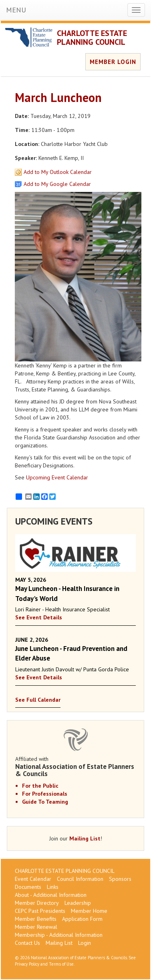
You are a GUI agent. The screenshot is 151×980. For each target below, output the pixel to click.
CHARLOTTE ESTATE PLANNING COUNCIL (92, 38)
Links (53, 887)
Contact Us (27, 943)
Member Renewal (36, 927)
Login (85, 943)
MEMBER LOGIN (113, 62)
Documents (28, 887)
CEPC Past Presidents (40, 911)
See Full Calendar (38, 700)
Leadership (78, 903)
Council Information (80, 879)
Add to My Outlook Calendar (58, 172)
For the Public (40, 786)
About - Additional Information (51, 895)
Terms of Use (61, 964)
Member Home (89, 911)
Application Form (82, 919)
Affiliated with (75, 766)
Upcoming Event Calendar (57, 477)
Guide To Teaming (45, 802)
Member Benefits (36, 919)
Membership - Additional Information (59, 935)
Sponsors (120, 879)
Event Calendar (33, 879)
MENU (16, 10)
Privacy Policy (27, 964)
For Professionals (45, 794)
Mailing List (85, 838)
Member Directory (37, 903)
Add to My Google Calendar (57, 184)
